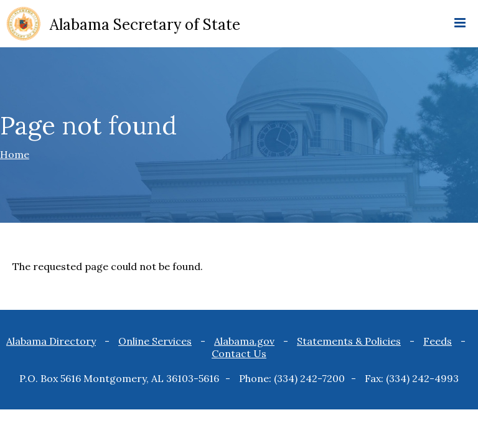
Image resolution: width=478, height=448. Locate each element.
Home (15, 154)
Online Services (155, 341)
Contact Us (239, 353)
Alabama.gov (244, 341)
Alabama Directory (51, 341)
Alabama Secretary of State (145, 25)
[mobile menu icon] (460, 24)
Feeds (438, 341)
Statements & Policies (349, 341)
